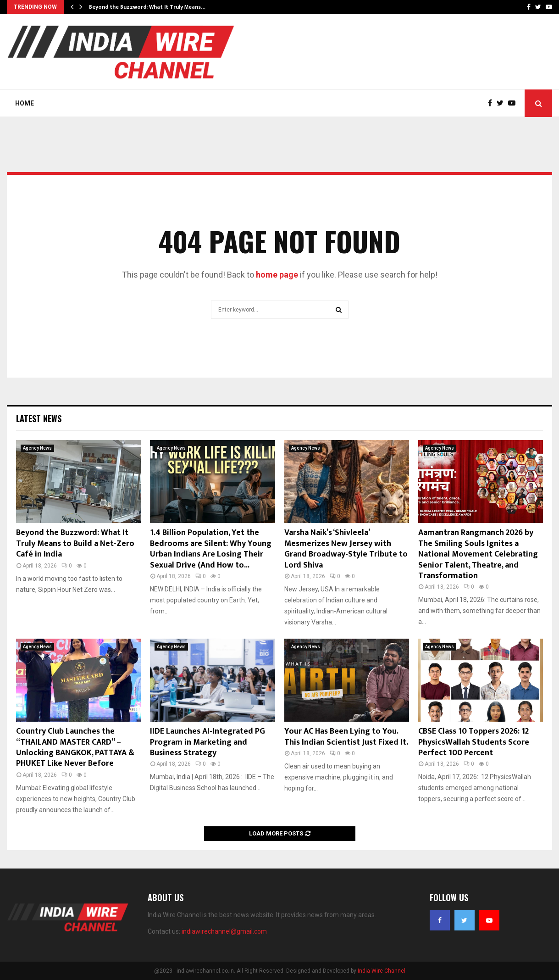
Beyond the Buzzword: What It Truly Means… (147, 7)
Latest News (39, 418)
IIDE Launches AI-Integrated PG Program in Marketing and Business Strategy (208, 742)
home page (277, 275)
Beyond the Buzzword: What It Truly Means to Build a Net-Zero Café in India (75, 543)
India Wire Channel (382, 971)
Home (25, 103)
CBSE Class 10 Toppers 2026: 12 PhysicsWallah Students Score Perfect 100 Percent (474, 742)
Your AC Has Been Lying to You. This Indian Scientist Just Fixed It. (346, 737)
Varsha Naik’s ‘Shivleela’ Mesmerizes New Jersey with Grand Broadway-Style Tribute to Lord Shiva (346, 549)
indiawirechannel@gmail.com (224, 931)
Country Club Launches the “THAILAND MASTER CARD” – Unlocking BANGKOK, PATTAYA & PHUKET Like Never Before (75, 747)
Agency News (37, 448)
